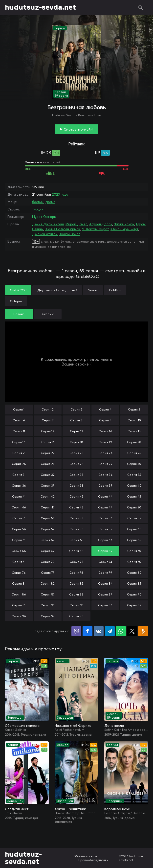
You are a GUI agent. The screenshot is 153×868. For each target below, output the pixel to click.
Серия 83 (76, 583)
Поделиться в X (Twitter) (132, 631)
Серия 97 (48, 616)
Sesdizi (93, 290)
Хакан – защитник (70, 809)
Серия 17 (48, 442)
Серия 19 (105, 442)
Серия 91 (19, 605)
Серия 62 (48, 540)
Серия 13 (76, 431)
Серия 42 (48, 496)
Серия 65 (134, 540)
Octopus (16, 301)
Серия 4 (105, 409)
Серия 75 (134, 562)
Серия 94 (105, 605)
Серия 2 (48, 409)
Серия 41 (19, 496)
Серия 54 (105, 518)
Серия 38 (76, 486)
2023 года (60, 194)
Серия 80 (134, 573)
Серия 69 (105, 551)
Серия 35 (134, 475)
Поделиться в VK (99, 631)
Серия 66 (19, 551)
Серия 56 (19, 529)
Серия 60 (134, 529)
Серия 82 (48, 583)
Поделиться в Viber (76, 631)
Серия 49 (105, 507)
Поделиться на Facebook (87, 631)
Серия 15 (134, 431)
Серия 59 (105, 529)
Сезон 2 (48, 314)
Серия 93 (76, 605)
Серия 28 (76, 464)
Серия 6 (19, 420)
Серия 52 (48, 518)
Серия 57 (48, 529)
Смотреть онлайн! (78, 129)
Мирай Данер (76, 224)
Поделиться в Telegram (110, 631)
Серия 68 (76, 551)
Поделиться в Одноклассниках (143, 631)
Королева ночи (117, 809)
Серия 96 (19, 616)
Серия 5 (134, 409)
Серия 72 (48, 562)
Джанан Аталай (45, 234)
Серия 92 (48, 605)
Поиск (141, 7)
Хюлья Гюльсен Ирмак (63, 229)
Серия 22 (48, 453)
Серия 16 (19, 442)
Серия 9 (105, 420)
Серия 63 (76, 540)
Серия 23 (76, 453)
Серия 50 (134, 507)
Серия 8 (76, 420)
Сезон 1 (19, 314)
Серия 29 (105, 464)
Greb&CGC (18, 290)
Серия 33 (76, 475)
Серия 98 (76, 616)
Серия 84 (105, 583)
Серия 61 (19, 540)
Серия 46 (19, 507)
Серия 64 (105, 540)
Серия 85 (134, 583)
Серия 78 (76, 573)
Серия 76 (19, 573)
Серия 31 (19, 475)
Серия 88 (76, 594)
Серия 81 (19, 583)
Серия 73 (76, 562)
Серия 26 (19, 464)
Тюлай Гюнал (70, 234)
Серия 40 (134, 486)
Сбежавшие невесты (23, 726)
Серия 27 (48, 464)
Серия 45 (134, 496)
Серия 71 (19, 562)
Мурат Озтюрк (44, 217)
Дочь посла (114, 726)
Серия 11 (19, 431)
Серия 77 (48, 573)
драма (50, 202)
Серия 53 (76, 518)
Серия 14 (105, 431)
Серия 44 (105, 496)
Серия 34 (105, 475)
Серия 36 (19, 486)
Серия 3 (76, 409)
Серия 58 (76, 529)
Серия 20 (134, 442)
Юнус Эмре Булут (124, 229)
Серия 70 (134, 551)
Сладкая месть (18, 809)
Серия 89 (105, 594)
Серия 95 (134, 605)
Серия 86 (19, 594)
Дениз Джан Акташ (48, 224)
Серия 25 (134, 453)
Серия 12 (48, 431)
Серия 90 (134, 594)
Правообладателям (93, 860)
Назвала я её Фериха (73, 726)
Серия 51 (19, 518)
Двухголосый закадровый (57, 290)
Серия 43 (76, 496)
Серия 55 (134, 518)
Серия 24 (105, 453)
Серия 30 (134, 464)
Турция (38, 209)
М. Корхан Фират (95, 229)
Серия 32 (48, 475)
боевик (38, 202)
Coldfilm (115, 290)
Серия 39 (105, 486)
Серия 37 (48, 486)
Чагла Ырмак (124, 224)
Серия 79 (105, 573)
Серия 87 (48, 594)
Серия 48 (76, 507)
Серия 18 (76, 442)
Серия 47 (48, 507)
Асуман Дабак (101, 224)
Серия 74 (105, 562)
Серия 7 (48, 420)
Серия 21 (19, 453)
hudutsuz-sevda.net (41, 7)
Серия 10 (134, 420)
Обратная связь (86, 856)
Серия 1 (19, 409)
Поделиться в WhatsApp (121, 631)
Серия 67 (48, 551)
